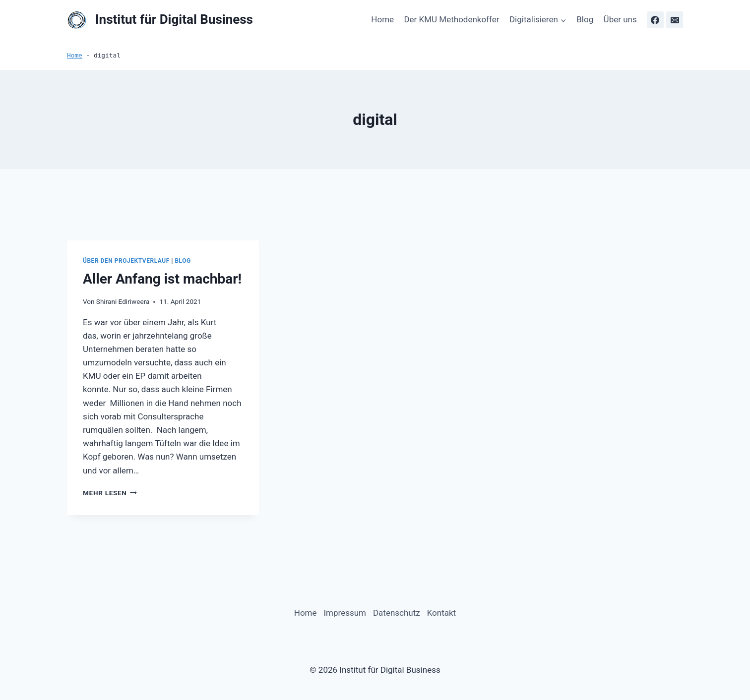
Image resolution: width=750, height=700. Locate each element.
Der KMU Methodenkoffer (451, 19)
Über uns (620, 19)
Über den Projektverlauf (126, 261)
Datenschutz (397, 613)
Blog (585, 19)
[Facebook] (655, 20)
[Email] (675, 20)
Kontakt (442, 613)
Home (382, 19)
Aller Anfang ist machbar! (162, 279)
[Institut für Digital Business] (160, 20)
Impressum (345, 613)
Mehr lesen (110, 493)
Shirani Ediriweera (123, 301)
